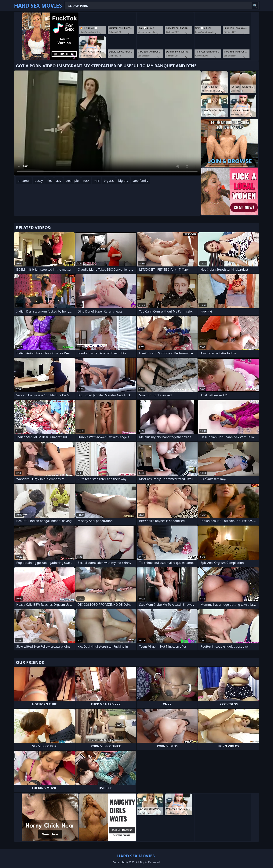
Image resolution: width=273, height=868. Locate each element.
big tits (123, 181)
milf (97, 181)
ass (59, 181)
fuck (86, 181)
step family (140, 181)
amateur (24, 181)
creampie (72, 181)
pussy (39, 181)
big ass (109, 181)
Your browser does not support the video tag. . (107, 123)
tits (49, 181)
